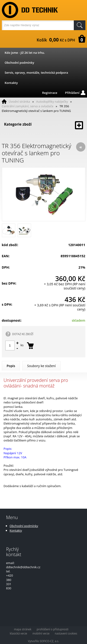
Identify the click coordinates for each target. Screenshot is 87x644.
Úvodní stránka (19, 102)
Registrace (50, 93)
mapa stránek (23, 629)
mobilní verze (41, 633)
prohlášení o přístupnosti (53, 629)
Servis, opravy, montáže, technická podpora (36, 73)
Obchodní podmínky (19, 63)
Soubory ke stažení (41, 366)
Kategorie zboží (44, 125)
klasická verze (18, 633)
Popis (11, 366)
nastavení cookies (66, 633)
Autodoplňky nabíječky (52, 102)
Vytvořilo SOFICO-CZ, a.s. (44, 641)
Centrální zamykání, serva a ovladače (28, 106)
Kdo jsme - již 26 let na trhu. (25, 53)
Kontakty (11, 83)
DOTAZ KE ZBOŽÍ (23, 334)
